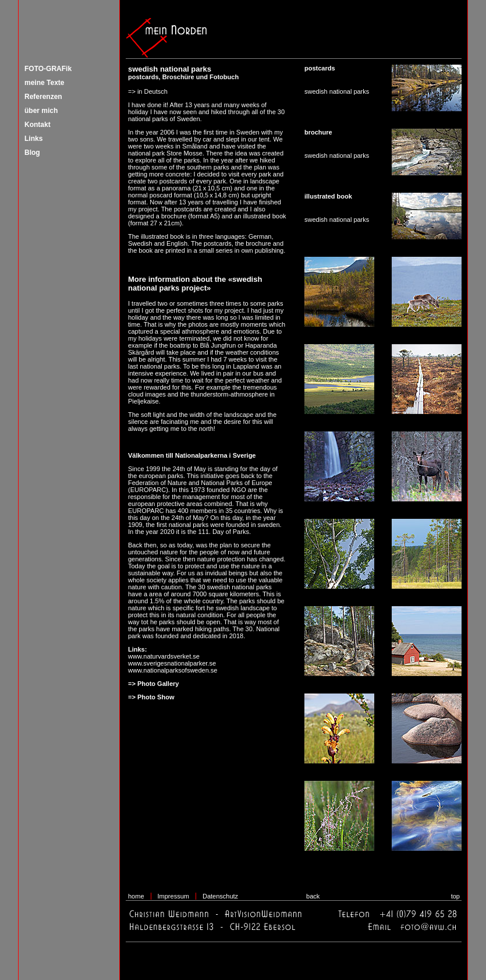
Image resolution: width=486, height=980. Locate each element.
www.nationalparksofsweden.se (173, 670)
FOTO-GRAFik (48, 69)
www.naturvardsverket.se (164, 656)
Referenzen (43, 97)
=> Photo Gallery (153, 684)
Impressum (173, 896)
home (136, 896)
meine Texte (44, 83)
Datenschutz (220, 896)
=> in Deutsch (148, 91)
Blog (32, 153)
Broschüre (178, 77)
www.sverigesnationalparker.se (172, 663)
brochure (174, 216)
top (455, 896)
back (313, 896)
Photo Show (156, 697)
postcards (143, 77)
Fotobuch (224, 77)
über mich (41, 111)
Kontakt (38, 125)
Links (33, 139)
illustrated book (265, 216)
